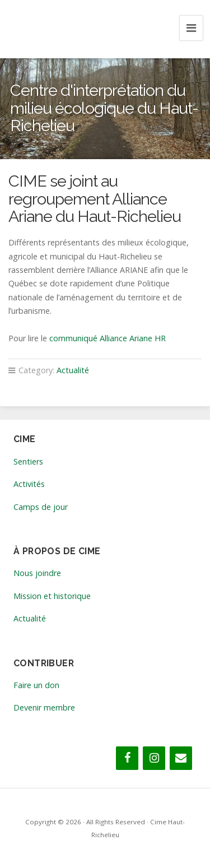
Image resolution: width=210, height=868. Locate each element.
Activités (29, 484)
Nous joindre (37, 573)
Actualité (73, 370)
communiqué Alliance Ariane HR (108, 338)
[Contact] (181, 758)
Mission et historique (52, 596)
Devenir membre (44, 707)
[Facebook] (127, 758)
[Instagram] (154, 758)
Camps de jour (41, 507)
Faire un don (36, 685)
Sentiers (28, 461)
